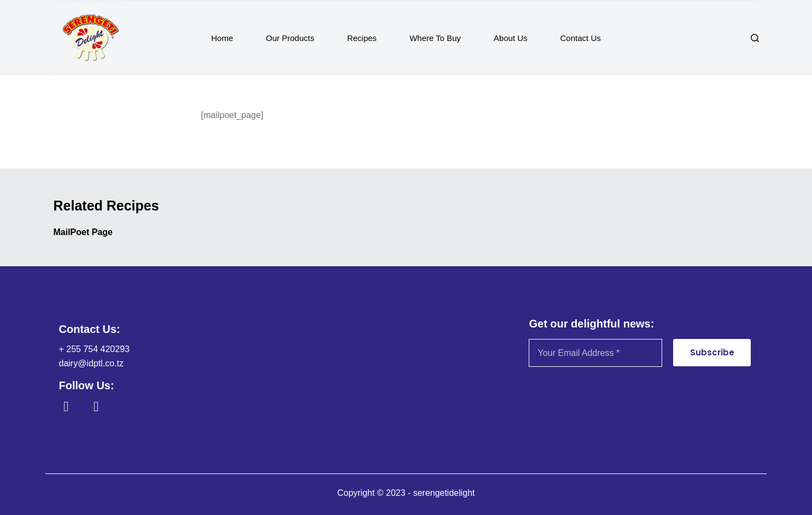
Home (222, 38)
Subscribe (712, 352)
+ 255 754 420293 (94, 349)
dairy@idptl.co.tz (92, 363)
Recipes (362, 38)
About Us (511, 38)
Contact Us (581, 38)
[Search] (755, 38)
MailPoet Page (83, 232)
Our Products (290, 38)
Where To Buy (435, 38)
